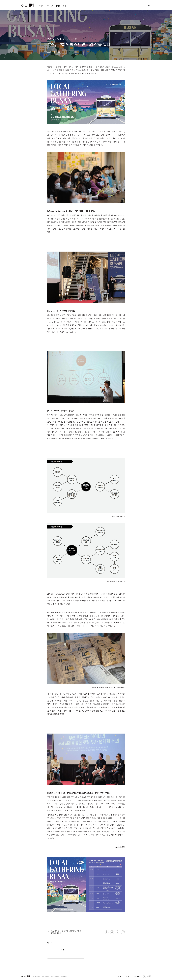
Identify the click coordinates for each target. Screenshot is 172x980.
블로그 (128, 976)
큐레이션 (49, 6)
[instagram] (149, 976)
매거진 (58, 6)
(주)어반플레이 (36, 976)
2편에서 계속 (120, 847)
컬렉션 (41, 6)
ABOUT (120, 976)
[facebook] (145, 976)
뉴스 (65, 6)
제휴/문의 (137, 976)
